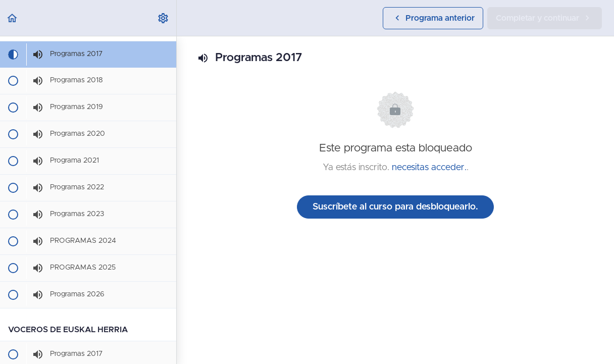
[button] (13, 18)
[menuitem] (164, 18)
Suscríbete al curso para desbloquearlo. (395, 207)
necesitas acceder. (429, 168)
